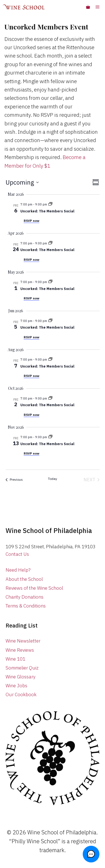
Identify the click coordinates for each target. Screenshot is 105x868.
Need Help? (18, 570)
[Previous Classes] (14, 480)
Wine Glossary (20, 677)
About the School (24, 579)
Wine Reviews (20, 650)
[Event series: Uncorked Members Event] (50, 204)
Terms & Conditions (26, 606)
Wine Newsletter (23, 641)
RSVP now (31, 221)
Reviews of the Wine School (34, 588)
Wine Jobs (16, 686)
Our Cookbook (21, 695)
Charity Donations (25, 597)
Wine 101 (15, 659)
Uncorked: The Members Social (47, 211)
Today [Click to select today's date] (52, 479)
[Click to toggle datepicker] (22, 182)
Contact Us (17, 554)
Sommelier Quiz (22, 668)
